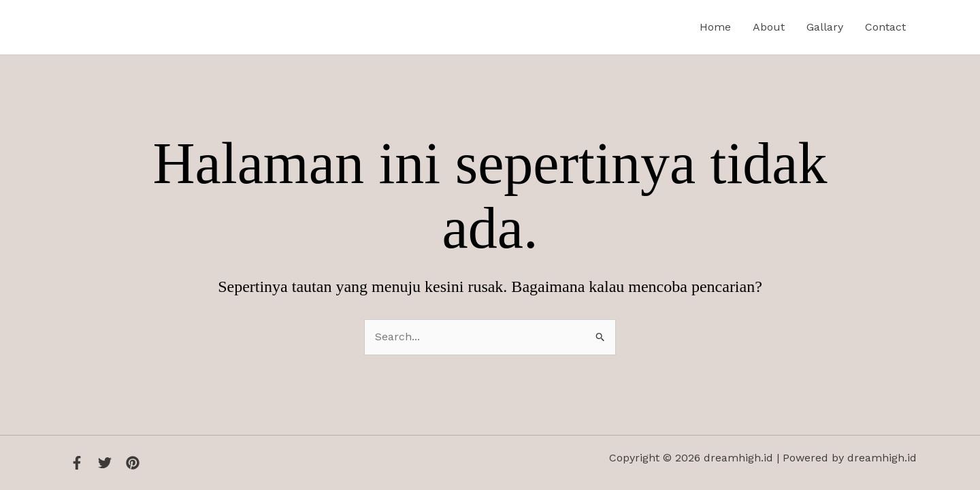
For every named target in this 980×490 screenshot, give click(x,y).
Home (715, 27)
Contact (885, 27)
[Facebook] (77, 463)
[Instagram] (133, 463)
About (769, 27)
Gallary (825, 27)
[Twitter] (105, 463)
